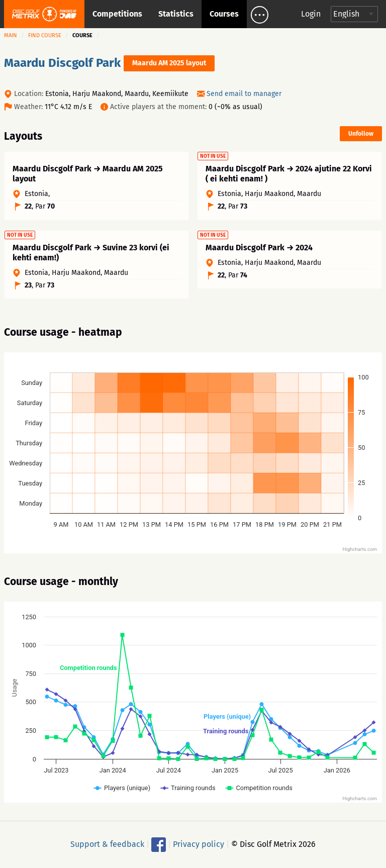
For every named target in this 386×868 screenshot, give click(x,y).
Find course (45, 35)
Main (11, 35)
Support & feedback (107, 844)
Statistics (176, 14)
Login (311, 14)
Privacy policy (199, 844)
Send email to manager (244, 94)
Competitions (117, 14)
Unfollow (361, 134)
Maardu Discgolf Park (62, 63)
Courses (224, 14)
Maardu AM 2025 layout (169, 63)
